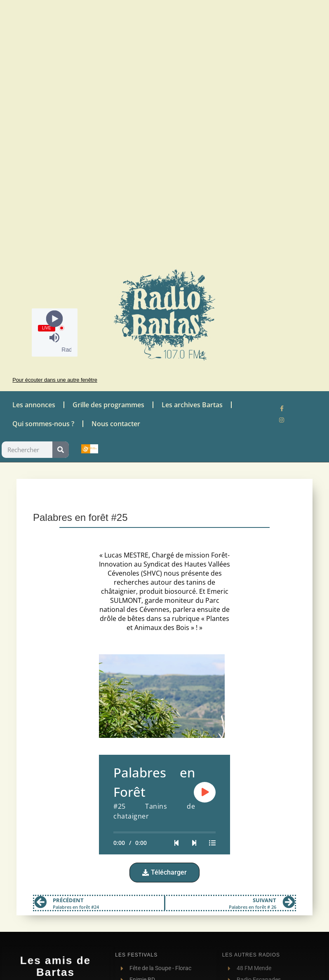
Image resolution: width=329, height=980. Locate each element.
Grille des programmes (108, 405)
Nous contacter (116, 424)
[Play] (55, 318)
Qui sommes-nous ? (43, 424)
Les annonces (34, 405)
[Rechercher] (61, 450)
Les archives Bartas (192, 405)
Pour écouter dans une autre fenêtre (55, 380)
